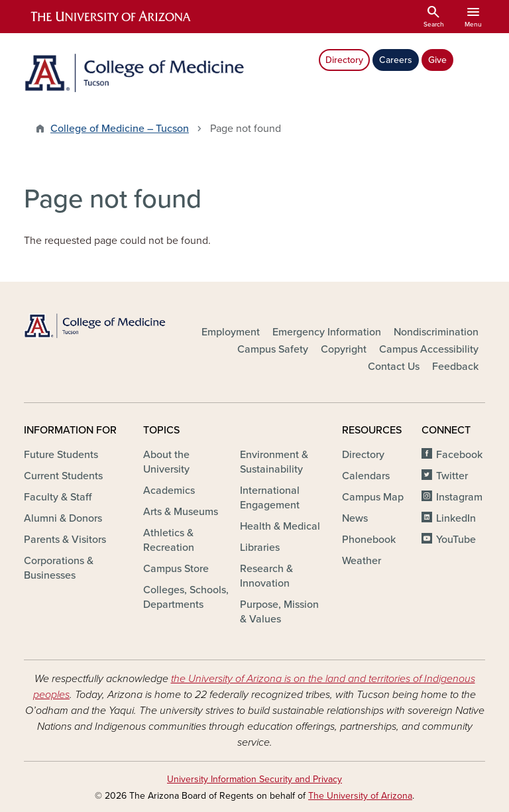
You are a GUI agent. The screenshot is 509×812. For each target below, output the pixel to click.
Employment (231, 332)
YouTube (456, 540)
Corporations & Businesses (59, 568)
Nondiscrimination (436, 332)
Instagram (459, 497)
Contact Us (394, 367)
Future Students (61, 455)
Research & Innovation (266, 576)
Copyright (344, 349)
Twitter (452, 476)
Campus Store (176, 569)
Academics (169, 491)
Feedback (455, 367)
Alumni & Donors (63, 518)
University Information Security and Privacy (254, 779)
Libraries (260, 548)
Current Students (63, 476)
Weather (362, 561)
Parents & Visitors (65, 540)
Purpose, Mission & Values (279, 612)
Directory (344, 60)
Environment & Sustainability (274, 462)
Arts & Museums (181, 512)
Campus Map (373, 497)
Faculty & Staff (58, 497)
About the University (166, 462)
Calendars (366, 476)
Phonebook (369, 540)
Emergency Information (327, 332)
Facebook (459, 455)
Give (437, 60)
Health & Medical (280, 526)
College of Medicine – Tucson (120, 129)
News (355, 518)
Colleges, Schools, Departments (186, 597)
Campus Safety (273, 349)
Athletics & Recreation (169, 540)
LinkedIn (456, 518)
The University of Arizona (360, 796)
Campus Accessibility (429, 349)
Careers (396, 60)
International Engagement (270, 498)
